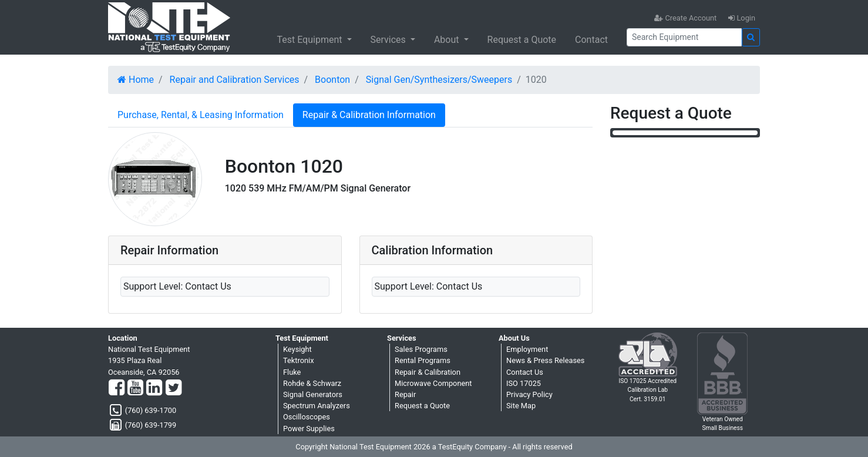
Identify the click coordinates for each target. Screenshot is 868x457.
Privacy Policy (529, 394)
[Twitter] (174, 388)
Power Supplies (309, 429)
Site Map (521, 406)
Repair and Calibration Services (235, 80)
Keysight (297, 349)
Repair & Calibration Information (369, 115)
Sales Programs (421, 349)
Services (389, 40)
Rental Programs (423, 360)
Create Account (685, 18)
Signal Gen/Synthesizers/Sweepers (439, 80)
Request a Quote (522, 40)
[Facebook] (117, 388)
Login (742, 18)
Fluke (292, 372)
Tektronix (299, 360)
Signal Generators (313, 394)
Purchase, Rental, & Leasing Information (201, 115)
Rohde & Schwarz (312, 383)
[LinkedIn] (154, 388)
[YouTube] (135, 388)
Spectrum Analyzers (317, 406)
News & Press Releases (545, 360)
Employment (527, 349)
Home (136, 80)
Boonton (332, 80)
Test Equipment (310, 40)
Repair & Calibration (428, 372)
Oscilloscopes (307, 417)
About (448, 40)
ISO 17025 (524, 383)
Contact (591, 40)
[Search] (684, 37)
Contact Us (525, 372)
